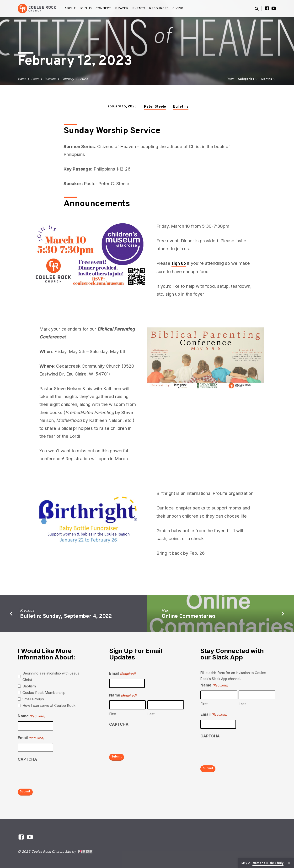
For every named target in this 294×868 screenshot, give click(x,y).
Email (31, 738)
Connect (103, 8)
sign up (179, 264)
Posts (35, 79)
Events (139, 8)
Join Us (86, 8)
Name (31, 716)
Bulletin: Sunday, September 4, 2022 (66, 616)
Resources (159, 8)
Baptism (29, 686)
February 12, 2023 (75, 79)
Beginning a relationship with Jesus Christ (51, 676)
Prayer (122, 8)
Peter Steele (155, 107)
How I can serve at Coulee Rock (49, 705)
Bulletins (50, 79)
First (113, 714)
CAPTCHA (27, 759)
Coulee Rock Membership (44, 693)
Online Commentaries (189, 616)
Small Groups (33, 699)
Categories (248, 79)
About (70, 8)
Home (22, 79)
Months (269, 79)
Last (151, 714)
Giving (178, 8)
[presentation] (54, 774)
